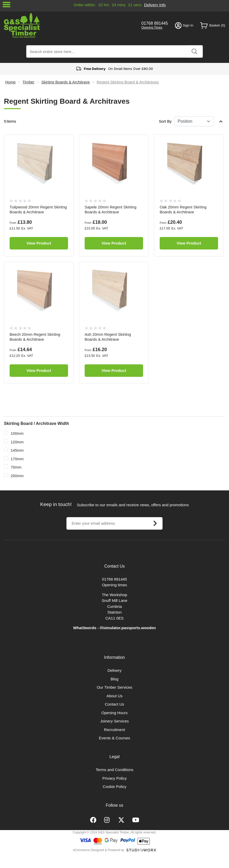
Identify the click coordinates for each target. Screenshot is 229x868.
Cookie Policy (115, 787)
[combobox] (114, 51)
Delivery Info (155, 5)
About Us (114, 696)
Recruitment (115, 730)
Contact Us (114, 704)
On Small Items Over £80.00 (114, 69)
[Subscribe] (155, 523)
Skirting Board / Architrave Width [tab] (36, 423)
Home (10, 82)
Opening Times (152, 28)
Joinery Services (114, 721)
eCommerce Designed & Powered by (99, 850)
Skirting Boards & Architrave (66, 82)
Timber (28, 82)
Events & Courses (114, 738)
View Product (39, 243)
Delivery (114, 670)
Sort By (165, 121)
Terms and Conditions (114, 770)
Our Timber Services (115, 687)
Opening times (115, 585)
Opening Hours (115, 713)
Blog (114, 679)
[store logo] (69, 25)
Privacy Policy (114, 778)
